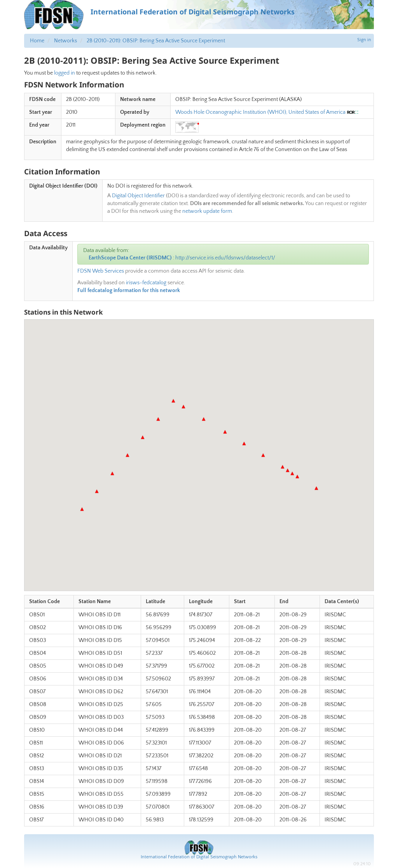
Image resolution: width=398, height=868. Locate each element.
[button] (82, 509)
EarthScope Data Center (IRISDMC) (130, 258)
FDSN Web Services (101, 271)
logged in (65, 73)
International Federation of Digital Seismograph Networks (199, 857)
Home (37, 41)
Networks (65, 41)
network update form (207, 211)
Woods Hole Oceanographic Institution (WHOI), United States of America (260, 112)
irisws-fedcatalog (146, 283)
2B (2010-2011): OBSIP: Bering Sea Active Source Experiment (156, 41)
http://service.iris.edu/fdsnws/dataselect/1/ (225, 258)
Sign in (364, 40)
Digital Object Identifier (138, 196)
